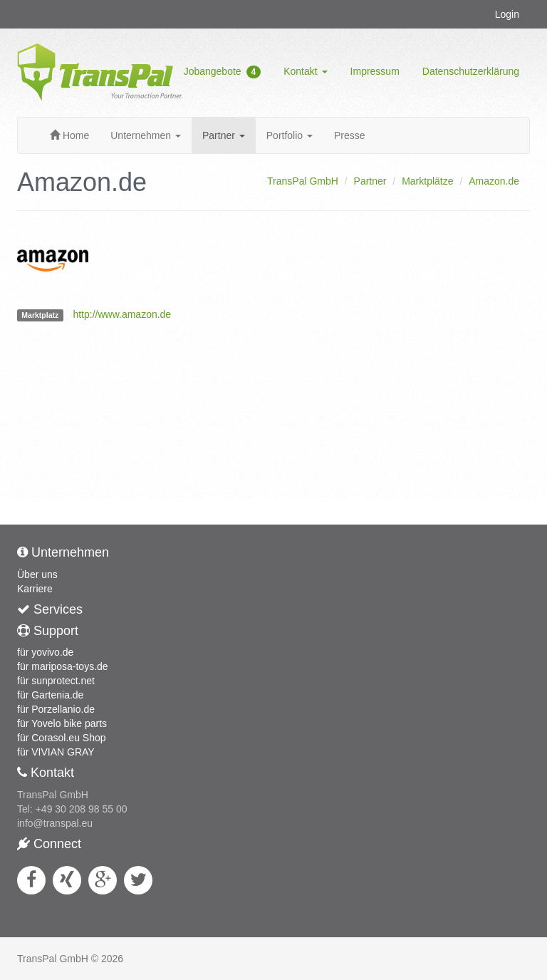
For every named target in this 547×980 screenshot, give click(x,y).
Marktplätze (427, 181)
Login (507, 14)
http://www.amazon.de (122, 314)
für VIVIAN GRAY (56, 752)
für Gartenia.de (50, 695)
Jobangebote (223, 72)
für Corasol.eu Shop (62, 738)
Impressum (375, 71)
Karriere (35, 589)
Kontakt (305, 71)
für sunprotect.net (56, 681)
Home (69, 135)
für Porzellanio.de (56, 709)
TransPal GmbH (303, 181)
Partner (224, 135)
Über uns (37, 574)
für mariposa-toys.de (63, 666)
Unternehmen (146, 135)
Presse (350, 135)
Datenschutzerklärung (471, 71)
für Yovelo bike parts (62, 723)
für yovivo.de (45, 652)
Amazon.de (494, 181)
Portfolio (290, 135)
